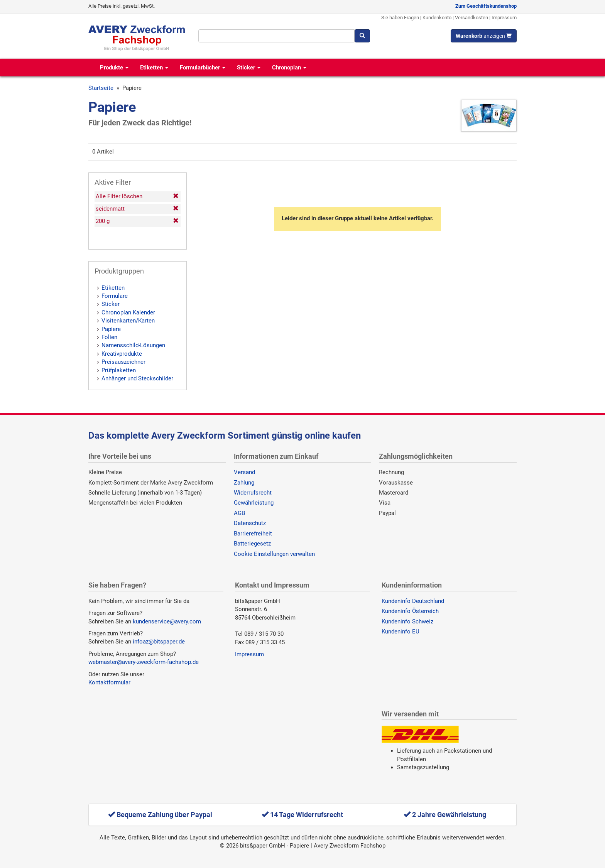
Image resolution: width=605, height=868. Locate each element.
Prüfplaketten (119, 370)
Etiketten (154, 68)
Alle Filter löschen (137, 196)
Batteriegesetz (252, 544)
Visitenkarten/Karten (128, 321)
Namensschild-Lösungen (133, 345)
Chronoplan (289, 68)
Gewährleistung (254, 503)
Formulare (115, 296)
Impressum (504, 18)
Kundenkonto (437, 18)
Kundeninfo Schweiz (407, 621)
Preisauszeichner (123, 362)
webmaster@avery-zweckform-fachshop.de (144, 662)
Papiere (111, 329)
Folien (109, 337)
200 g (137, 221)
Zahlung (244, 483)
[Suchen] (362, 36)
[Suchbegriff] (276, 36)
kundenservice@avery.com (167, 621)
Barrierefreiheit (253, 534)
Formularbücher (203, 68)
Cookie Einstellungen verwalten (274, 554)
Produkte (114, 68)
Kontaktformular (109, 682)
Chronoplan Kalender (128, 312)
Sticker (249, 68)
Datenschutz (250, 523)
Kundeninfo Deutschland (413, 601)
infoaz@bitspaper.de (159, 642)
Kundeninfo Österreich (410, 611)
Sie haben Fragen (400, 18)
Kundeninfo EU (401, 632)
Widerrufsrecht (253, 493)
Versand (244, 472)
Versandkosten (471, 18)
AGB (239, 513)
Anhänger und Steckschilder (137, 378)
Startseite (101, 88)
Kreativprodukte (122, 354)
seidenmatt (137, 209)
